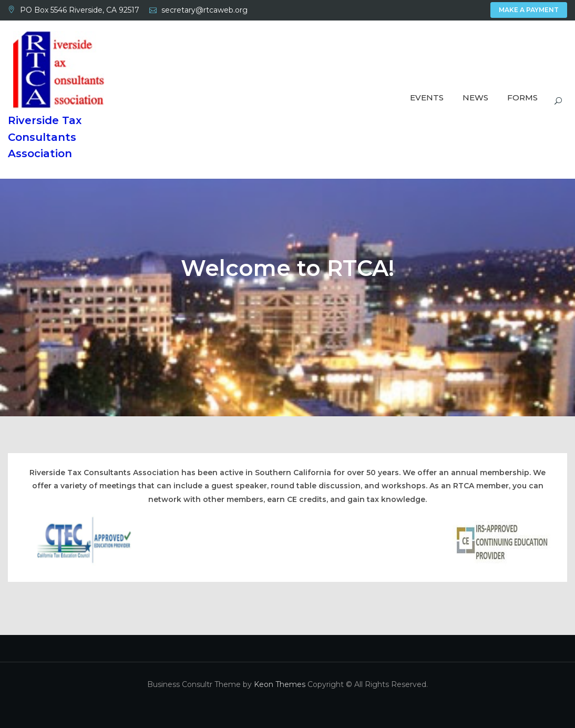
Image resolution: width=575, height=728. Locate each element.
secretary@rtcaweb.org (204, 10)
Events (427, 98)
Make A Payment (529, 10)
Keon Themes (280, 684)
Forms (522, 98)
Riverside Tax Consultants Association (45, 137)
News (475, 98)
